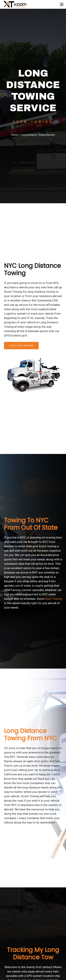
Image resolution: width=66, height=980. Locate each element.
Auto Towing (54, 599)
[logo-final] (15, 4)
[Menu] (62, 4)
